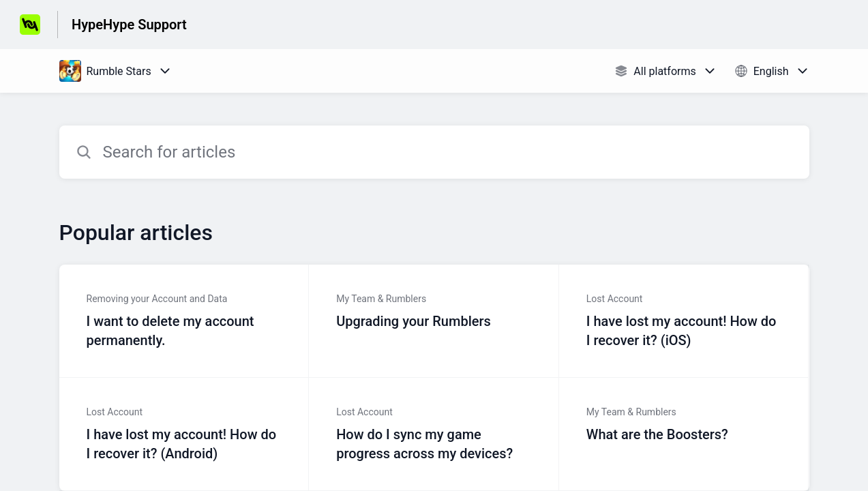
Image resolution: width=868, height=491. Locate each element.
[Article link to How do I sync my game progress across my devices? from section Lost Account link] (434, 434)
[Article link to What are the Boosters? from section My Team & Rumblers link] (684, 434)
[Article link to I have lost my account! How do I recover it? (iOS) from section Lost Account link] (684, 321)
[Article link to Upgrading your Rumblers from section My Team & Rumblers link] (434, 321)
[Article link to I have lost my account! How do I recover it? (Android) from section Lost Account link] (184, 434)
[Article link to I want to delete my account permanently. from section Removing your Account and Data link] (184, 321)
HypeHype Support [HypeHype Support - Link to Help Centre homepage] (129, 25)
